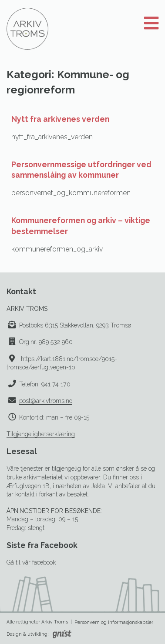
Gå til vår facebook (31, 562)
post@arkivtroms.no (46, 401)
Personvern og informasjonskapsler (114, 622)
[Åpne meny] (151, 24)
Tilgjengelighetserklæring (41, 434)
